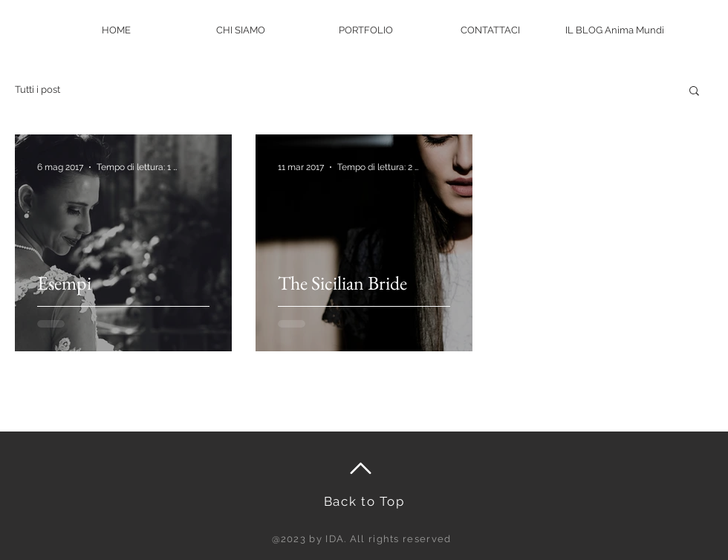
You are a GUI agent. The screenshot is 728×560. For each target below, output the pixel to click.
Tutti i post (38, 89)
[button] (694, 92)
